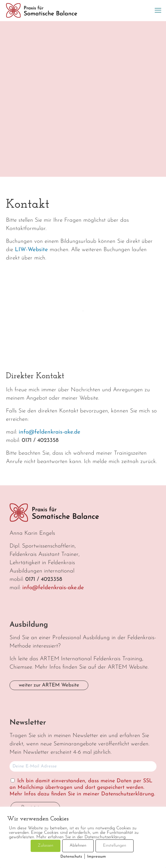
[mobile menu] (158, 11)
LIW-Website (31, 250)
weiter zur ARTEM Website (49, 685)
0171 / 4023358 (40, 441)
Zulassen (46, 846)
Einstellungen (115, 846)
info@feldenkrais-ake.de (50, 432)
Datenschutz (71, 857)
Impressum (97, 857)
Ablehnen (78, 846)
